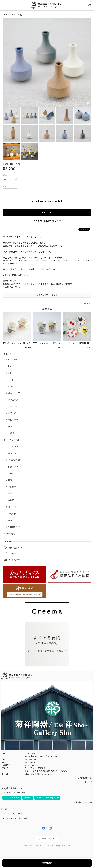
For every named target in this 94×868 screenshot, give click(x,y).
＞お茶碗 (9, 386)
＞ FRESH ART (11, 447)
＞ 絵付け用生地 (12, 527)
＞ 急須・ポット (12, 413)
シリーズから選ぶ (11, 440)
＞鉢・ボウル (11, 380)
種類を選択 (47, 863)
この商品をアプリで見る (47, 295)
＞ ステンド (10, 507)
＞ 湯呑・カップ (12, 393)
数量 (5, 187)
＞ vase (8, 520)
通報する (87, 304)
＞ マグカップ (11, 400)
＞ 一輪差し (10, 433)
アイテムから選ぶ (11, 360)
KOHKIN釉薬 (9, 534)
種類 (5, 175)
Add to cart (47, 212)
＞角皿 (8, 373)
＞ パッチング (11, 453)
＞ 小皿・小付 (11, 420)
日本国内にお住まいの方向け (47, 221)
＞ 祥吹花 (9, 500)
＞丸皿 (8, 366)
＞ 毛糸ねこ (10, 474)
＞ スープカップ (12, 407)
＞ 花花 (8, 494)
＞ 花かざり (10, 487)
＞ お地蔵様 (10, 514)
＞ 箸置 (8, 427)
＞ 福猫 (8, 480)
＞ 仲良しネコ (11, 467)
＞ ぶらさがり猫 (12, 460)
